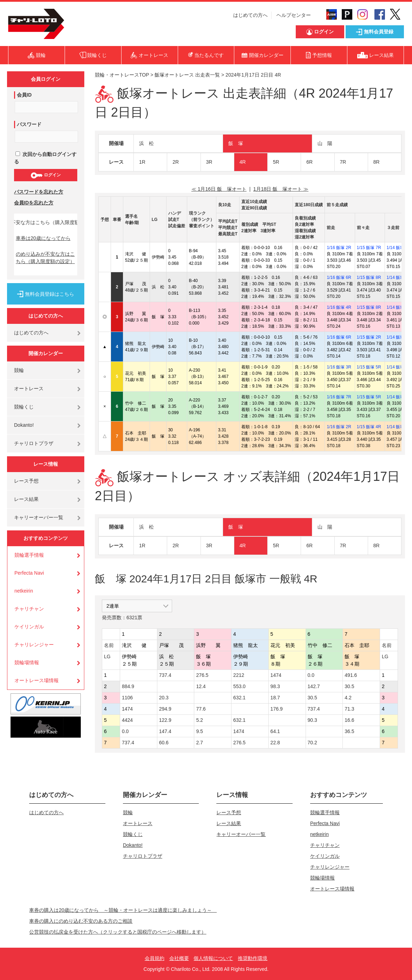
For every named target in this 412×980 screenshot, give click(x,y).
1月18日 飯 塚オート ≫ (281, 189)
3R (209, 162)
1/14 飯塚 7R (399, 307)
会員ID (24, 95)
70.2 (312, 743)
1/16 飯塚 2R (339, 248)
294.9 (165, 709)
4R (243, 162)
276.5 (202, 675)
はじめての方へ (250, 15)
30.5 (349, 686)
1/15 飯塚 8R (369, 277)
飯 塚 (236, 143)
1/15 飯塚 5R (369, 367)
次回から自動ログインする (45, 158)
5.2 (199, 720)
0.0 (311, 675)
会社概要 (179, 958)
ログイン (45, 175)
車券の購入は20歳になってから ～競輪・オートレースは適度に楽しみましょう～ (123, 910)
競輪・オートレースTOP (122, 75)
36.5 (349, 731)
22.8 (275, 743)
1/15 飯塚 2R (369, 337)
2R (176, 162)
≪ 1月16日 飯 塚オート (219, 189)
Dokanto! (24, 425)
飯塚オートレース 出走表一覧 (187, 75)
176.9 (277, 709)
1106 (127, 698)
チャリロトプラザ (34, 443)
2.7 (199, 743)
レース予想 (26, 481)
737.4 (165, 675)
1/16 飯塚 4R (339, 307)
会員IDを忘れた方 (34, 203)
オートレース (29, 388)
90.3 (312, 720)
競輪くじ (24, 407)
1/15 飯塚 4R (369, 427)
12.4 (201, 686)
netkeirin (24, 591)
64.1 (275, 731)
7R (343, 162)
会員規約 (155, 958)
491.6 (351, 675)
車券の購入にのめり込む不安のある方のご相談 (81, 921)
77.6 (201, 709)
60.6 (164, 743)
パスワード (29, 124)
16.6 (349, 720)
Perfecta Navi (29, 573)
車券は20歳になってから (43, 238)
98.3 (275, 686)
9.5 (199, 731)
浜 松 (146, 143)
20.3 (164, 698)
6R (309, 162)
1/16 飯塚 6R (339, 277)
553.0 (239, 686)
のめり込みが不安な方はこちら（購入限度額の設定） (45, 258)
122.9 (165, 720)
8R (377, 162)
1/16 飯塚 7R (339, 397)
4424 (127, 720)
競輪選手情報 (29, 555)
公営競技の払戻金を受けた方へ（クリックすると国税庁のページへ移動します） (118, 932)
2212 (239, 675)
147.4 (165, 731)
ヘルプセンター (294, 15)
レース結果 (26, 499)
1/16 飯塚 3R (339, 367)
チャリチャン (29, 609)
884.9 (128, 686)
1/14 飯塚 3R (399, 248)
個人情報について (213, 958)
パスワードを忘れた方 (39, 192)
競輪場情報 (27, 662)
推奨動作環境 (253, 958)
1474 (276, 675)
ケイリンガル (29, 627)
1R (142, 162)
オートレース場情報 (37, 680)
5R (276, 162)
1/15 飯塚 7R (369, 248)
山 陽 (325, 143)
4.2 (348, 698)
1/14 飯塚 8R (399, 337)
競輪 (19, 370)
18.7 (275, 698)
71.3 (349, 709)
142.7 (314, 686)
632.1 (239, 698)
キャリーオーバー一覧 (39, 517)
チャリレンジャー (34, 645)
